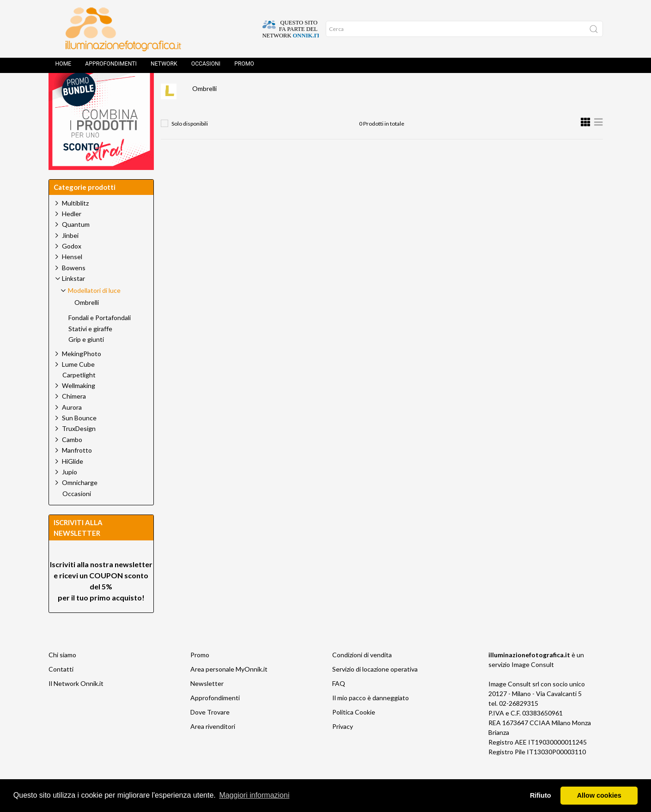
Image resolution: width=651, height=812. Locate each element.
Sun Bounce (79, 439)
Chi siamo (62, 676)
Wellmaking (79, 406)
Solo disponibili (190, 144)
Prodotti (211, 90)
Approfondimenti (111, 67)
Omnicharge (80, 503)
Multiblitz (75, 224)
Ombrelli (204, 109)
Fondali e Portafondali (100, 339)
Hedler (72, 234)
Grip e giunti (86, 360)
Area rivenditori (213, 747)
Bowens (74, 288)
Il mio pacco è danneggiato (371, 718)
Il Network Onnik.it (76, 704)
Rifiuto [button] (541, 795)
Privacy (343, 747)
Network (164, 67)
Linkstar (256, 90)
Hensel (72, 277)
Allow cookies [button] (599, 795)
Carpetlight (79, 396)
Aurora (72, 428)
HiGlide (73, 482)
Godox (72, 267)
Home (64, 67)
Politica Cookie (354, 733)
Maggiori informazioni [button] (254, 795)
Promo (244, 67)
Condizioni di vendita (362, 676)
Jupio (70, 493)
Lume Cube (78, 385)
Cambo (72, 460)
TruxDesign (79, 449)
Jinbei (70, 256)
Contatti (61, 690)
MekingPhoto (82, 374)
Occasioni (206, 67)
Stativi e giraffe (90, 350)
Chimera (74, 417)
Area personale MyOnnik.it (229, 690)
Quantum (76, 245)
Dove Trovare (210, 733)
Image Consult (533, 685)
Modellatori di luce (314, 90)
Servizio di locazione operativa (375, 690)
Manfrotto (77, 471)
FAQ (339, 704)
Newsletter (207, 704)
